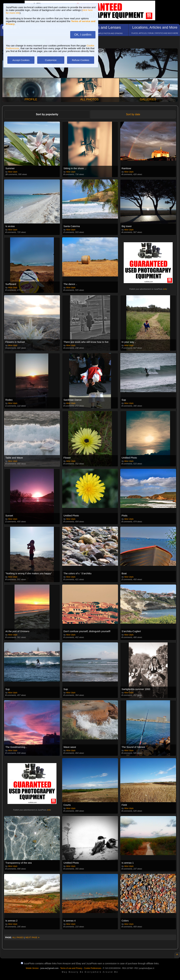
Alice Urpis (13, 172)
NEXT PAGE (32, 937)
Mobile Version (32, 968)
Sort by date (133, 114)
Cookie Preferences (93, 968)
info (165, 289)
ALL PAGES (18, 937)
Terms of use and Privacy (71, 968)
